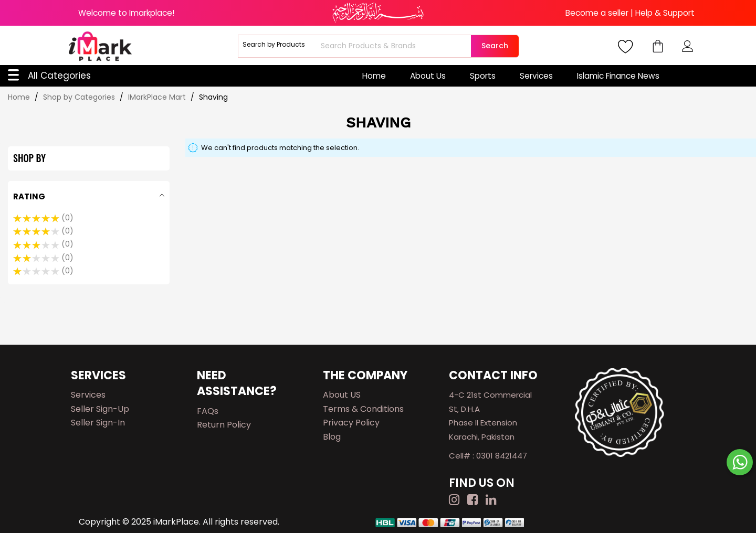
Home (374, 76)
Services (536, 76)
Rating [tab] (29, 196)
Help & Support (665, 13)
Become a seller (597, 13)
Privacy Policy (351, 423)
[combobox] (395, 46)
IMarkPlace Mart (158, 97)
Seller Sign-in (98, 423)
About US (342, 395)
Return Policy (224, 425)
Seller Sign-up (100, 409)
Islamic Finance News (618, 76)
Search (495, 46)
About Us (428, 76)
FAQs (208, 411)
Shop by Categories (80, 97)
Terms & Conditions (363, 409)
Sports (483, 76)
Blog (332, 437)
